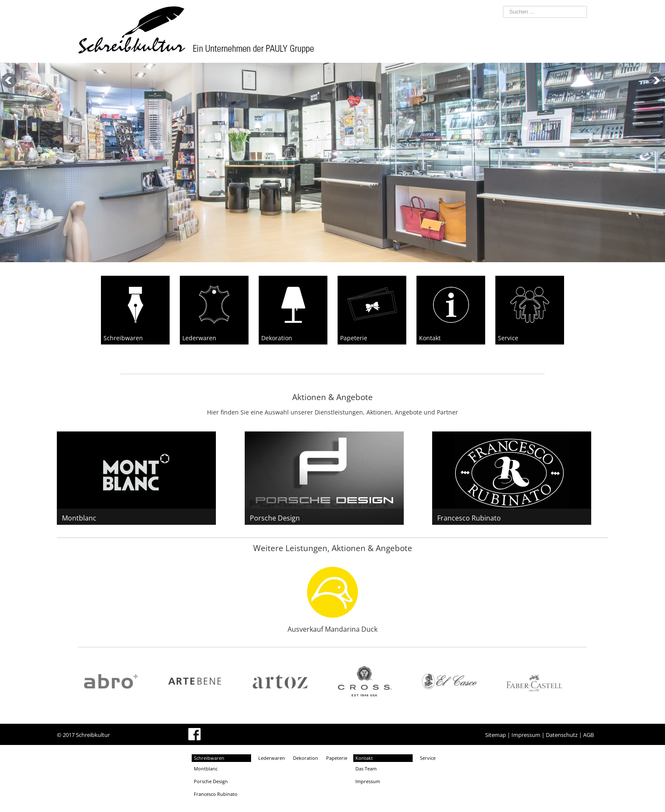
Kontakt (364, 758)
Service (428, 758)
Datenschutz (562, 735)
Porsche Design (275, 518)
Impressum (526, 735)
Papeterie (337, 758)
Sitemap (496, 735)
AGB (588, 735)
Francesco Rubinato (469, 518)
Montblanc (79, 518)
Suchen (490, 4)
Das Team (366, 769)
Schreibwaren (209, 758)
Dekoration (306, 758)
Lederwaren (272, 758)
